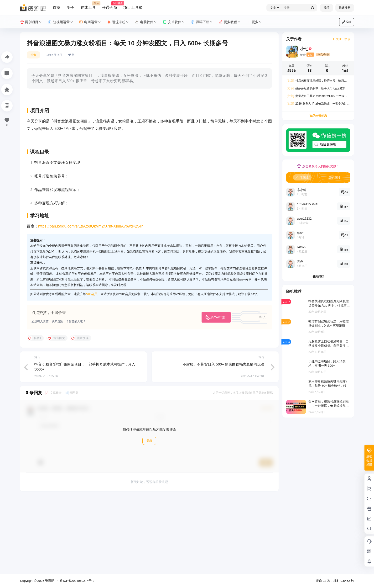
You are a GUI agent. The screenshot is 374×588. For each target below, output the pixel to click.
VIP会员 (92, 369)
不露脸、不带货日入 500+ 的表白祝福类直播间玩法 (223, 439)
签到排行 (318, 276)
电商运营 (90, 22)
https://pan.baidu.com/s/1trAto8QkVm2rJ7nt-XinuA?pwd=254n (91, 302)
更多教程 (230, 22)
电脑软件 (146, 22)
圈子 (70, 8)
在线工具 (88, 5)
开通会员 (109, 5)
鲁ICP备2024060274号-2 (77, 581)
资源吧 (49, 581)
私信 (347, 39)
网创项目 (31, 22)
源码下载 (202, 22)
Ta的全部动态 (318, 116)
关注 (337, 39)
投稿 (347, 22)
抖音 (33, 55)
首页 (57, 8)
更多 (254, 22)
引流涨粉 (118, 22)
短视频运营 (61, 22)
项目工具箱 (133, 8)
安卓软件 (174, 22)
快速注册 (345, 8)
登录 (327, 8)
